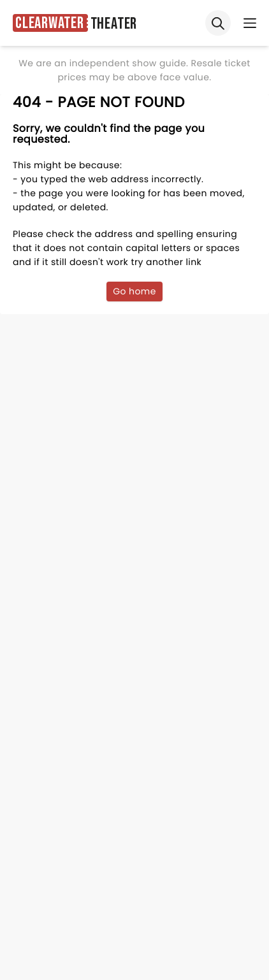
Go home (134, 291)
